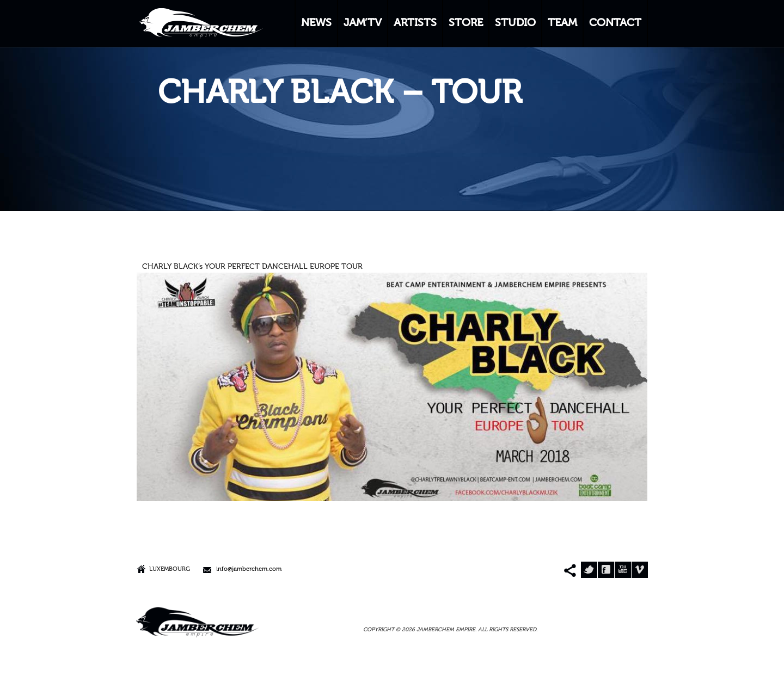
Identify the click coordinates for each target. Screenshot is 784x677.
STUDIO (515, 23)
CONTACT (615, 23)
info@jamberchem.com (249, 570)
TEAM (562, 23)
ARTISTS (415, 23)
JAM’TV (363, 23)
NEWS (316, 23)
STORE (466, 23)
